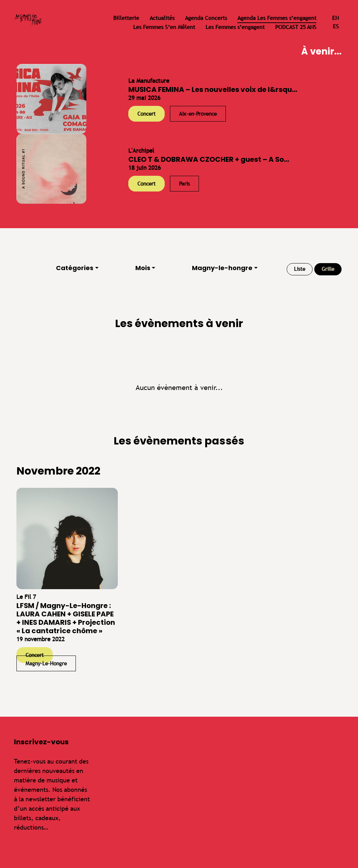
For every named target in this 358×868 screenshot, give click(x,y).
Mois (143, 268)
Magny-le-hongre (222, 268)
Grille (328, 269)
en (335, 18)
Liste (300, 269)
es (336, 26)
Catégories (75, 268)
